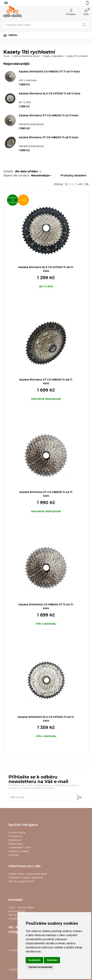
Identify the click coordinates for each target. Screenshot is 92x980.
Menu (13, 35)
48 (80, 184)
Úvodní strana (17, 833)
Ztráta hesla (16, 844)
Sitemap (14, 855)
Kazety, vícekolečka (53, 56)
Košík (87, 11)
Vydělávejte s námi (20, 848)
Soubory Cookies (19, 851)
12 (66, 184)
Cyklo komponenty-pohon (26, 56)
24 (73, 184)
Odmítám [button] (52, 960)
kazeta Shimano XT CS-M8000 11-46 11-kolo (48, 137)
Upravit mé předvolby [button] (40, 967)
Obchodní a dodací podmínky (26, 878)
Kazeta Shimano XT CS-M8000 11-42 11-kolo (49, 116)
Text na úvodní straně (21, 882)
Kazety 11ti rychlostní (77, 56)
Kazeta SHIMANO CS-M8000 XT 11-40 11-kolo (49, 72)
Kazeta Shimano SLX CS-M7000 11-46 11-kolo (49, 94)
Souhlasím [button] (34, 960)
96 (87, 184)
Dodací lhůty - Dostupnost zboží (28, 874)
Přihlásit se (15, 836)
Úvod (6, 56)
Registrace (15, 840)
